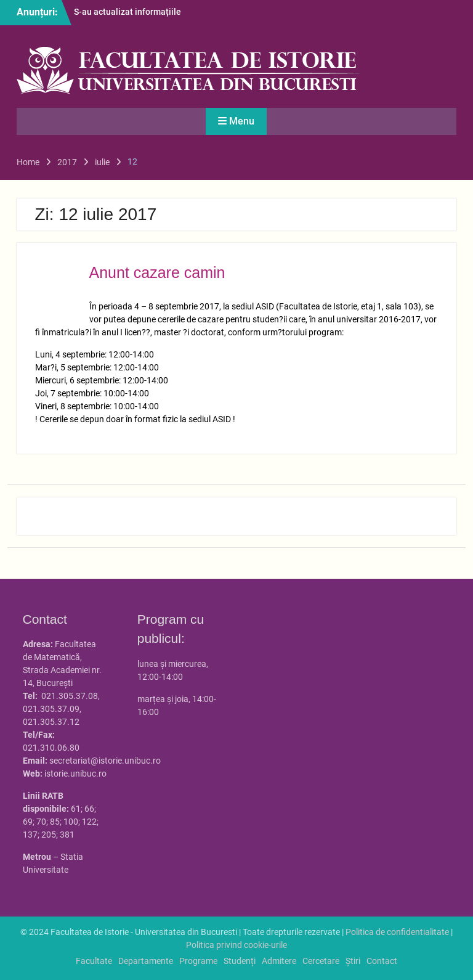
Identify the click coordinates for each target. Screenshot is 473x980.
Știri (353, 961)
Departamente (146, 961)
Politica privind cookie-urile (236, 945)
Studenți (240, 961)
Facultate (94, 961)
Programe (198, 961)
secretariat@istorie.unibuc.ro (105, 761)
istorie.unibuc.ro (75, 774)
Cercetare (321, 961)
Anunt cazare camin (157, 272)
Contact (382, 961)
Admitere (279, 961)
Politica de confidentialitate (397, 932)
